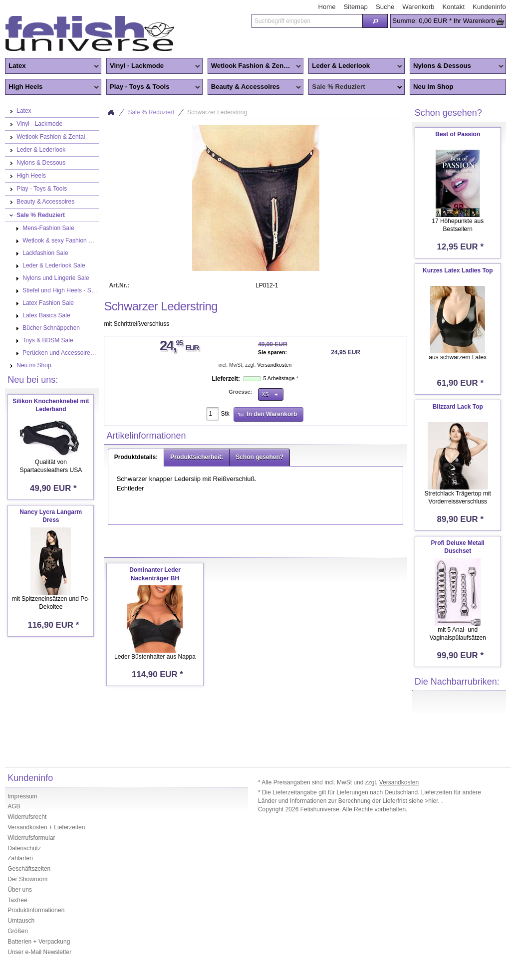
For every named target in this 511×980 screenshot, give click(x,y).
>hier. (433, 801)
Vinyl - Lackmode (153, 66)
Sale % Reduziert (355, 87)
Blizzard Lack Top (458, 407)
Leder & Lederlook (355, 66)
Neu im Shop (433, 87)
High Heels (52, 87)
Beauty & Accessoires (255, 87)
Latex (52, 66)
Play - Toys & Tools (153, 87)
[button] (375, 21)
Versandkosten (274, 365)
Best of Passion (458, 134)
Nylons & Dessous (457, 66)
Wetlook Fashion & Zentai (255, 66)
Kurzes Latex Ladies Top (458, 270)
